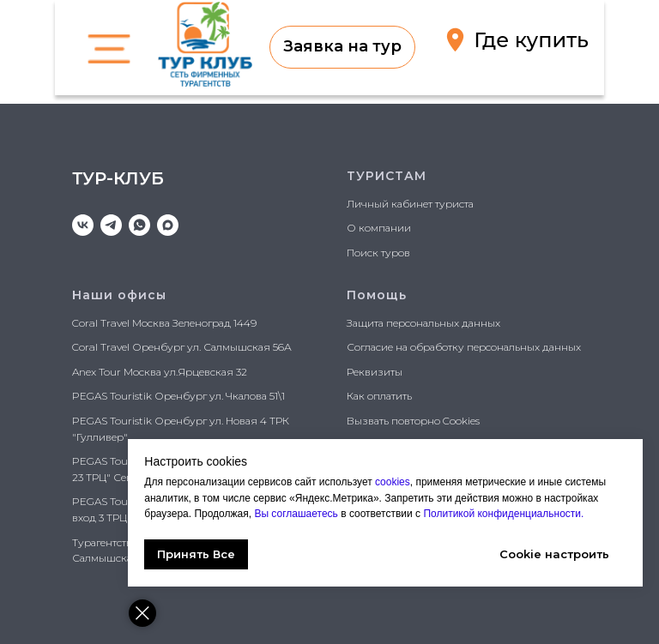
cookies (393, 482)
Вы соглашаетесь (298, 514)
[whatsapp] (139, 225)
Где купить (531, 40)
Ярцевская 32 (212, 372)
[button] (342, 47)
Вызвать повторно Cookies (413, 421)
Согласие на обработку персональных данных (464, 347)
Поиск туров (378, 253)
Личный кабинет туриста (410, 204)
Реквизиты (375, 372)
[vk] (83, 225)
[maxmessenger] (168, 225)
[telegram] (111, 225)
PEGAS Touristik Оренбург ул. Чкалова (169, 396)
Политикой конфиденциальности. (503, 514)
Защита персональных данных (423, 323)
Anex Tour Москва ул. (125, 372)
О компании (379, 228)
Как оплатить (379, 396)
